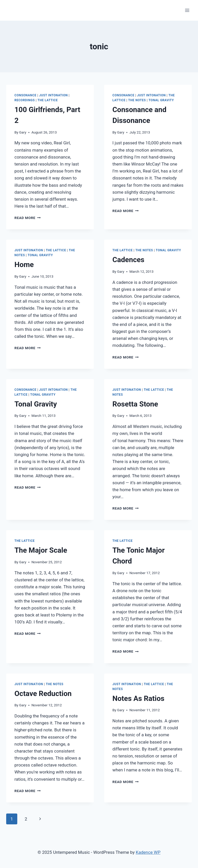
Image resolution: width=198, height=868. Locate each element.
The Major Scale (41, 550)
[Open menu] (187, 10)
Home (24, 265)
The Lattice (48, 100)
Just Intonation (53, 95)
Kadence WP (148, 852)
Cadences (128, 260)
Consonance (25, 95)
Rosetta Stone (135, 404)
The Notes (137, 100)
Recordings (25, 100)
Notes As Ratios (138, 698)
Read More (28, 218)
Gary (23, 132)
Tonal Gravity (161, 100)
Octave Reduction (43, 694)
